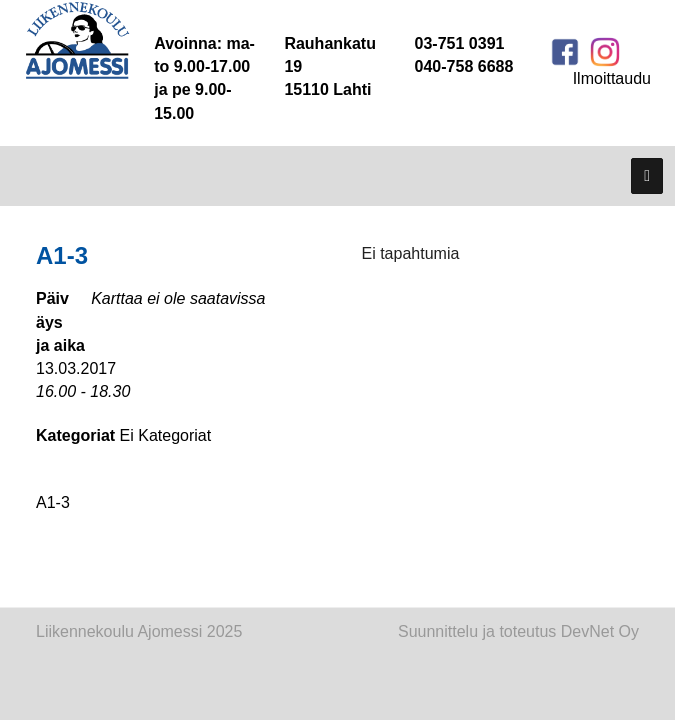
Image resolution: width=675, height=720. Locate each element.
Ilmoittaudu (612, 78)
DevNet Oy (600, 631)
